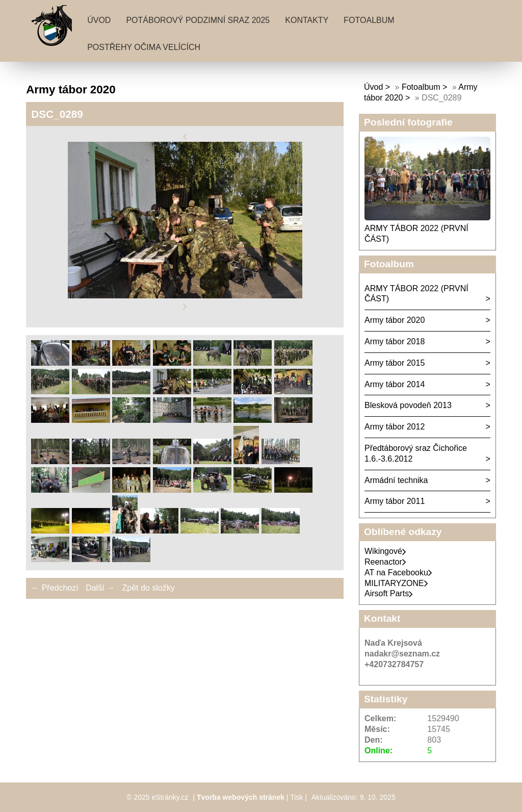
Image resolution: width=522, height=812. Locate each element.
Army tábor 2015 (395, 363)
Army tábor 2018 (395, 341)
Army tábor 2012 (395, 427)
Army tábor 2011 (395, 501)
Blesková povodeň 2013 (408, 405)
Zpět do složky (148, 588)
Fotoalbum (369, 20)
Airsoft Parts (389, 593)
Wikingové (385, 551)
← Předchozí (55, 588)
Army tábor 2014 (395, 384)
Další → (100, 588)
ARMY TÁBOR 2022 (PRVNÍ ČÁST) (416, 294)
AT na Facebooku (398, 573)
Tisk (296, 797)
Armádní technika (396, 480)
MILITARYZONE (396, 583)
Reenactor (385, 562)
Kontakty (307, 20)
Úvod (99, 20)
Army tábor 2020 (395, 320)
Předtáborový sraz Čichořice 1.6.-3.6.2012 (416, 453)
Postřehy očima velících (144, 47)
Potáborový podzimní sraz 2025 (198, 20)
